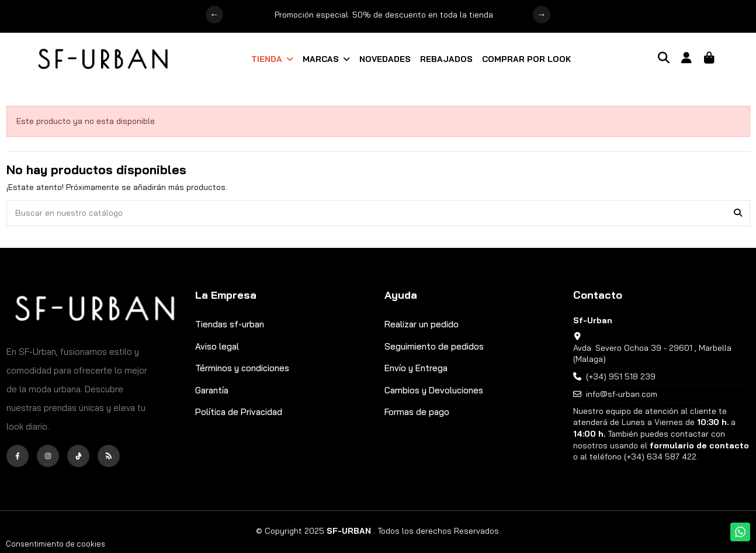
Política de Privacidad (239, 412)
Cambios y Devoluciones (434, 390)
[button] (272, 59)
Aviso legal (217, 346)
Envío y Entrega (416, 368)
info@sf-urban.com (622, 394)
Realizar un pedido (422, 324)
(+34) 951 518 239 (621, 376)
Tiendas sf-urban (230, 324)
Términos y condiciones (242, 368)
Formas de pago (417, 412)
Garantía (212, 390)
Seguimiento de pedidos (434, 346)
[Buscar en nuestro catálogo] (738, 213)
